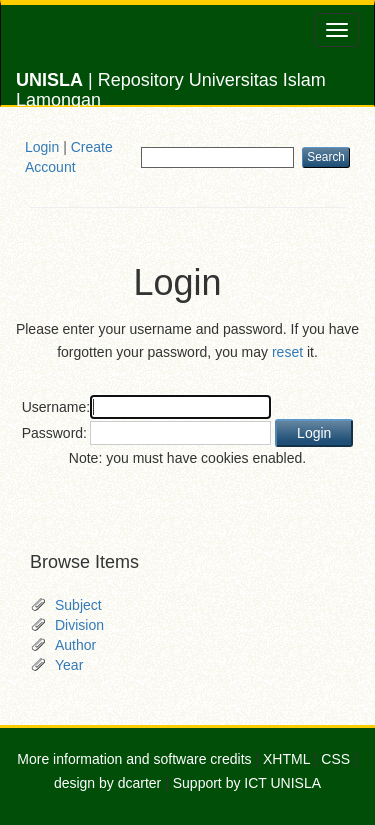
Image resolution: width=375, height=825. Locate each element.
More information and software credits (134, 759)
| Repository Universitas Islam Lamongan (171, 87)
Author (75, 645)
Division (79, 625)
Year (69, 665)
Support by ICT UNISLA (247, 783)
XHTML (286, 759)
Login (42, 147)
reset (287, 352)
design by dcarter (107, 783)
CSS (335, 759)
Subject (78, 605)
